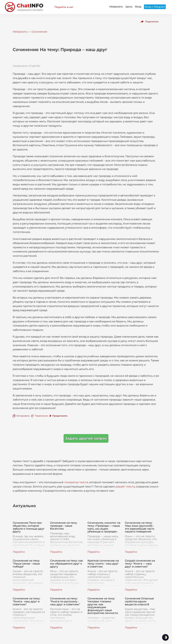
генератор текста (76, 482)
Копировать (23, 416)
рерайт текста (125, 487)
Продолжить (60, 416)
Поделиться (152, 21)
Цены (129, 7)
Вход (138, 7)
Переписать (42, 416)
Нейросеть (116, 7)
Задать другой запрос (86, 438)
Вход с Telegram (155, 7)
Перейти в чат (64, 7)
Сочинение (39, 32)
